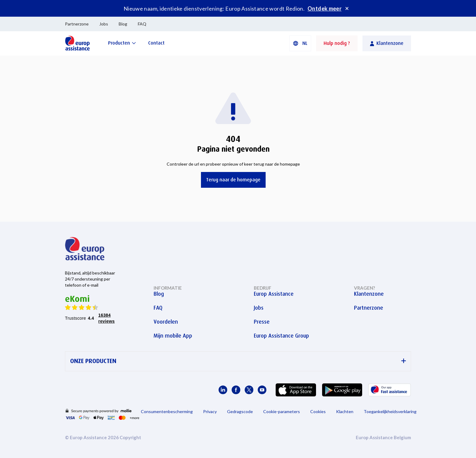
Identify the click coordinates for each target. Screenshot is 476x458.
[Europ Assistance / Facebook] (236, 390)
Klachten (345, 411)
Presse (262, 322)
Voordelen (166, 322)
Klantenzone (369, 294)
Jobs (104, 24)
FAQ (142, 24)
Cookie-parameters (282, 411)
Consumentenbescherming (167, 411)
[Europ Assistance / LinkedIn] (223, 390)
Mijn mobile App (173, 336)
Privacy (210, 411)
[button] (300, 43)
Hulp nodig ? (337, 43)
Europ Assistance (274, 294)
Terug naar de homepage (233, 180)
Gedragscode (240, 411)
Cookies (318, 411)
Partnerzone (77, 24)
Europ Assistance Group (281, 336)
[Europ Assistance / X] (249, 390)
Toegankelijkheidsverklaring (390, 411)
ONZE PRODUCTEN (238, 361)
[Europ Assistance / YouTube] (262, 390)
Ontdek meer (325, 8)
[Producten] (122, 43)
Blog (123, 24)
